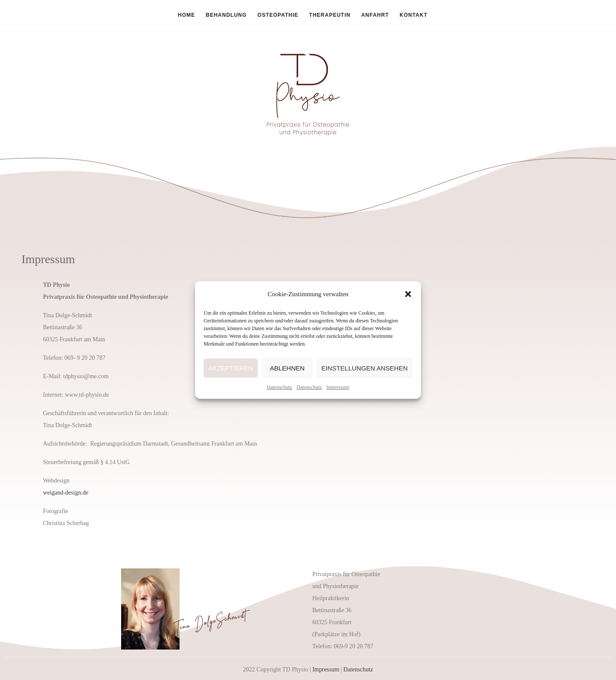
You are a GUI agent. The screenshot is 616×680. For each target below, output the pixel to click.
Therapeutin (330, 15)
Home (186, 15)
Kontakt (413, 15)
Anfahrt (375, 15)
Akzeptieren (231, 368)
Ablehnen (287, 368)
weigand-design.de (66, 493)
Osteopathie (278, 15)
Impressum (338, 387)
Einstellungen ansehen (364, 368)
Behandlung (226, 15)
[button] (408, 294)
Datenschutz (279, 387)
